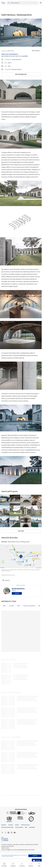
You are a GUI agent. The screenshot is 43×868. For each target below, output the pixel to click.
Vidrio (4, 606)
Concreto (11, 606)
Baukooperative (17, 59)
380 (9, 63)
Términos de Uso (20, 855)
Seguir (17, 593)
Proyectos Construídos (29, 606)
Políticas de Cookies (10, 856)
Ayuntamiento (13, 54)
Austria (25, 56)
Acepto (35, 856)
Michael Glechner (17, 69)
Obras (19, 606)
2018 (9, 66)
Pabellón (5, 54)
